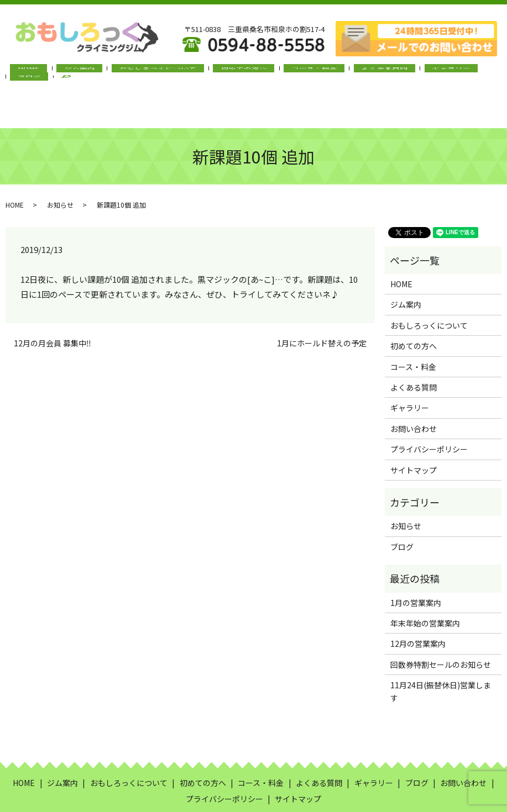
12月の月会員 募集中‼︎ (53, 305)
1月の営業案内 (416, 564)
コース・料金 (279, 72)
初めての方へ (224, 72)
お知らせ (60, 167)
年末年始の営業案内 (425, 584)
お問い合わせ (414, 390)
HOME (54, 72)
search (456, 73)
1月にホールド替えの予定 (322, 305)
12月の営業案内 (418, 605)
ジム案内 (90, 72)
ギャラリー (387, 72)
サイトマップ (414, 431)
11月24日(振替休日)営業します (441, 652)
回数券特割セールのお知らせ (441, 626)
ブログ (427, 72)
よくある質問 (335, 72)
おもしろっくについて (153, 72)
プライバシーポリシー (429, 410)
